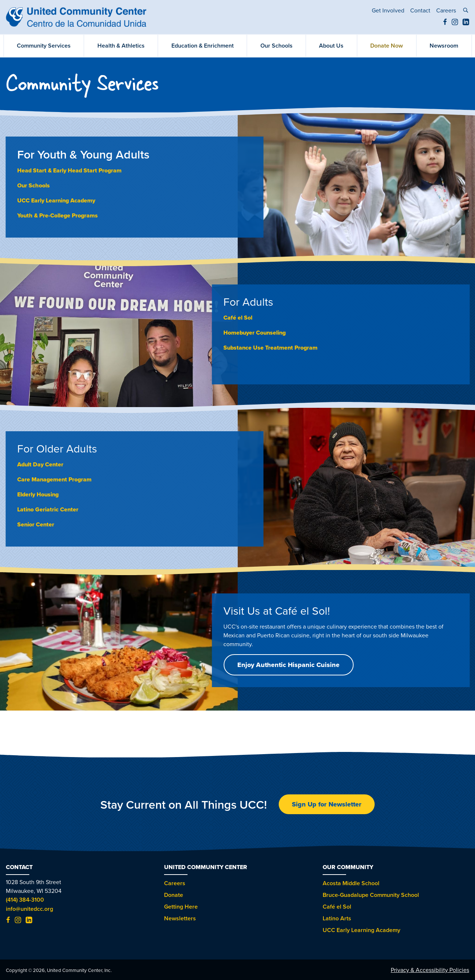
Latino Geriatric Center (48, 509)
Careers (446, 10)
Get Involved (388, 10)
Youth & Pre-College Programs (57, 215)
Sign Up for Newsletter (327, 804)
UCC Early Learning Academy (56, 200)
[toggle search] (465, 11)
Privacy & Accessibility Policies (430, 970)
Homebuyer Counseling (255, 333)
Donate (174, 895)
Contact (420, 10)
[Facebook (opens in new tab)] (445, 23)
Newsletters (180, 918)
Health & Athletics (121, 46)
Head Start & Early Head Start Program (69, 170)
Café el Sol (337, 907)
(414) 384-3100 (25, 900)
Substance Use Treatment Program (270, 348)
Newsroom (444, 46)
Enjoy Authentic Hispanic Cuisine (288, 665)
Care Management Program (54, 479)
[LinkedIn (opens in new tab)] (466, 23)
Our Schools (277, 46)
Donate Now (387, 46)
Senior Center (36, 524)
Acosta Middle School (351, 883)
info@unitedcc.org (29, 909)
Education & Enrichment (203, 46)
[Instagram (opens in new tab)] (455, 23)
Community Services (44, 46)
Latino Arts (337, 918)
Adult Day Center (40, 464)
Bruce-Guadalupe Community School (371, 895)
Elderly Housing (38, 494)
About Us (331, 46)
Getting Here (181, 907)
